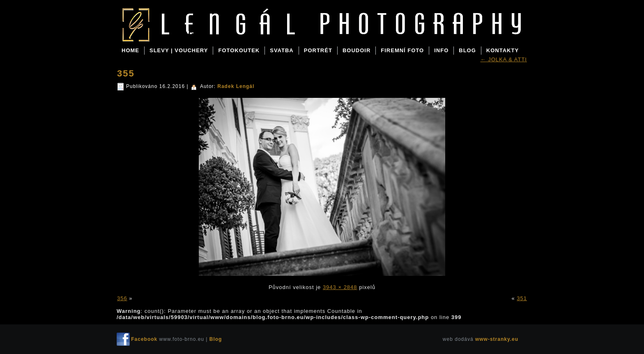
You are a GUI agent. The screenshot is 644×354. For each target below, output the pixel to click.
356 (122, 298)
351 (522, 298)
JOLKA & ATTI (504, 59)
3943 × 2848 (340, 287)
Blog (182, 34)
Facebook (144, 339)
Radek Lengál (236, 86)
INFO (441, 50)
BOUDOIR (356, 50)
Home (130, 50)
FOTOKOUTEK (239, 50)
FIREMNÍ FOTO (402, 50)
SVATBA (282, 50)
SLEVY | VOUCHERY (179, 50)
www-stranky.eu (497, 339)
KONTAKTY (503, 50)
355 (126, 73)
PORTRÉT (318, 50)
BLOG (467, 50)
